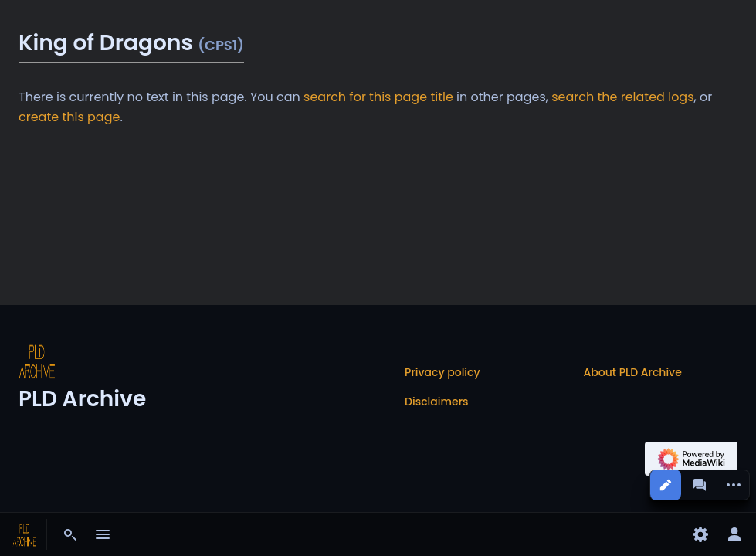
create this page (69, 117)
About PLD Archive (633, 372)
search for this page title (378, 97)
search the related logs (622, 97)
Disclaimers (436, 402)
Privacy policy (442, 372)
